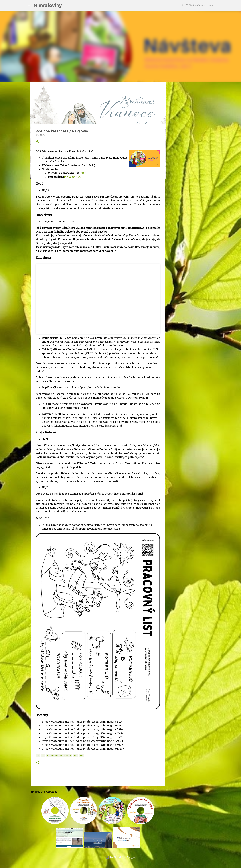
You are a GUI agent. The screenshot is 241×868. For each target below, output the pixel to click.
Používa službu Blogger (120, 857)
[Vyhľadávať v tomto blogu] (198, 5)
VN (81, 755)
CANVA (76, 177)
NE (75, 755)
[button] (38, 141)
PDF (83, 173)
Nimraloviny (48, 5)
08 (38, 755)
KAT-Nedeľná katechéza (59, 755)
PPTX (67, 177)
